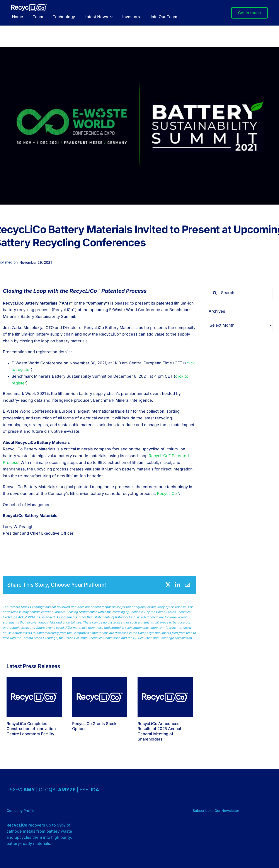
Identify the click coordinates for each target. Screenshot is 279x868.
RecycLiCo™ (168, 493)
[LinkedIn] (178, 585)
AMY (30, 790)
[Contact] (249, 13)
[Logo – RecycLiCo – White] (29, 6)
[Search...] (241, 293)
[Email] (187, 585)
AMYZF (67, 790)
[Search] (215, 293)
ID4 (95, 790)
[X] (168, 585)
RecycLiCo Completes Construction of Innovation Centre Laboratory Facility (31, 729)
